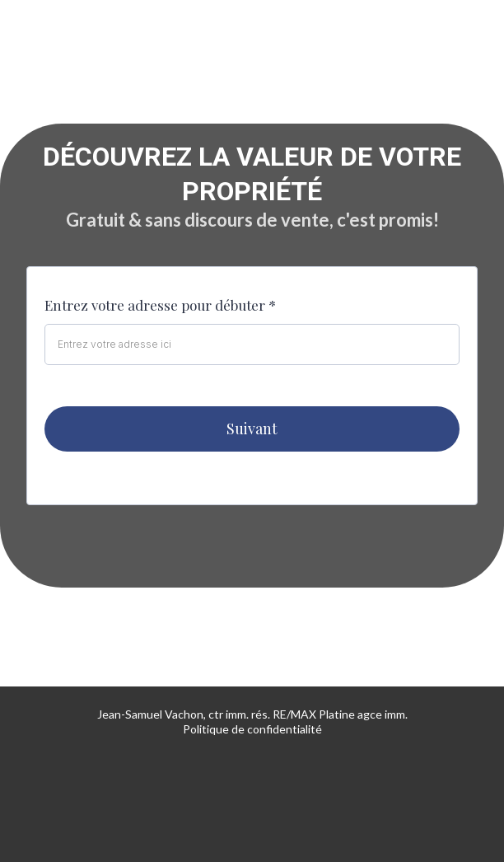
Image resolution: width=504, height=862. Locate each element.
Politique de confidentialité (252, 729)
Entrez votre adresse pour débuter (160, 305)
